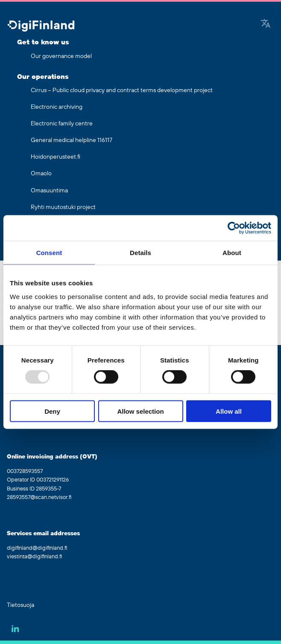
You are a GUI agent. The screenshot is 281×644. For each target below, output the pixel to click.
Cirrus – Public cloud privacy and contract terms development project (122, 90)
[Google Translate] (266, 24)
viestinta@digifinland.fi (34, 557)
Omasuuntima (49, 191)
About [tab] (232, 253)
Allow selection (140, 411)
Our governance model (61, 56)
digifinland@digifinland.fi (37, 548)
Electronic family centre (62, 124)
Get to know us (43, 42)
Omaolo (41, 174)
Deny (52, 411)
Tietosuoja (20, 605)
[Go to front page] (41, 27)
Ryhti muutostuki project (63, 207)
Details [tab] (140, 253)
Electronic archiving (57, 107)
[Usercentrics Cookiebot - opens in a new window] (234, 228)
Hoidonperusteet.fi (56, 157)
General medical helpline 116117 (72, 140)
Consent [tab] (49, 253)
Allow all (229, 411)
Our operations (43, 77)
